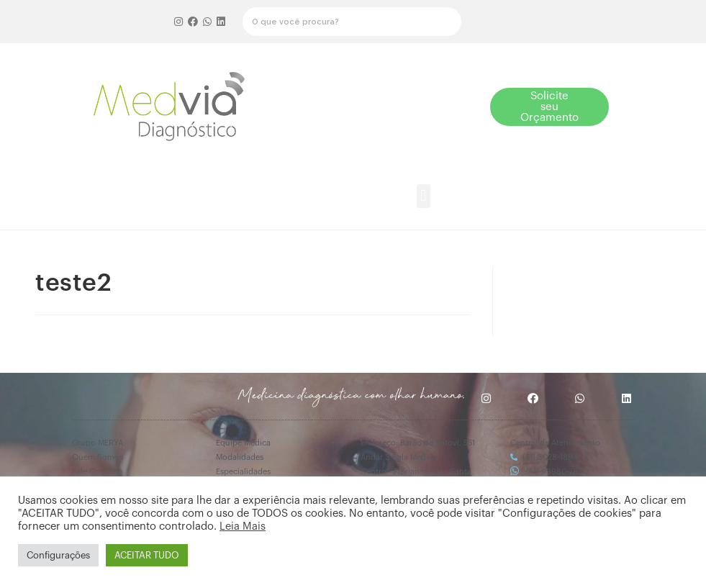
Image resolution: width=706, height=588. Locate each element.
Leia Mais (243, 526)
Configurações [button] (58, 555)
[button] (416, 107)
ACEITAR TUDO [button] (147, 555)
